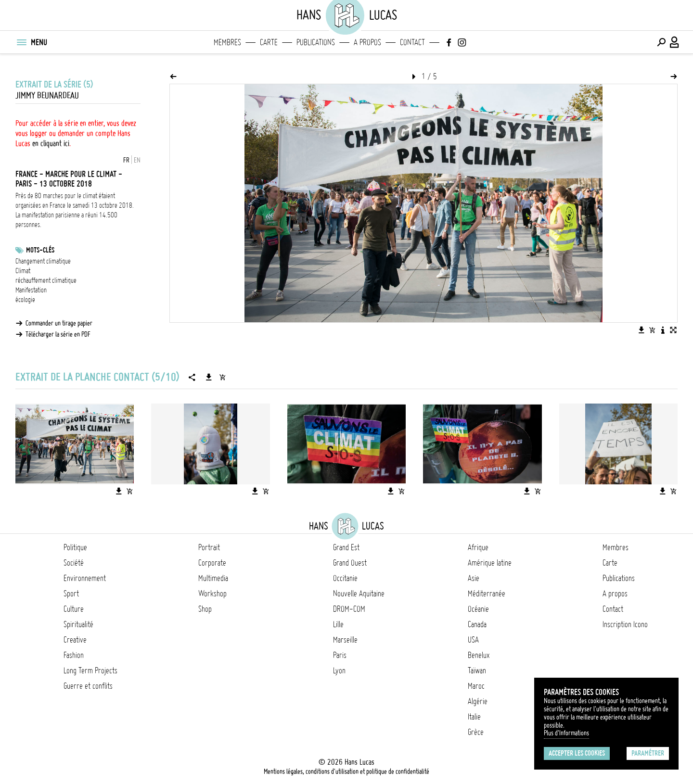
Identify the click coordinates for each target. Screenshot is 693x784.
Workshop (212, 594)
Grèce (476, 732)
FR (126, 160)
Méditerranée (487, 594)
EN (137, 160)
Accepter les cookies (577, 753)
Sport (71, 594)
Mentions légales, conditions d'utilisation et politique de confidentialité (346, 771)
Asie (474, 578)
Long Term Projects (90, 670)
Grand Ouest (350, 563)
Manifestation (31, 290)
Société (74, 563)
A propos (367, 42)
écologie (25, 300)
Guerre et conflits (88, 686)
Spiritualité (78, 624)
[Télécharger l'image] (642, 330)
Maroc (476, 686)
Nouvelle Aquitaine (359, 594)
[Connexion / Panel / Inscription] (675, 42)
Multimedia (213, 578)
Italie (474, 717)
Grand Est (346, 547)
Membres (227, 42)
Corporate (212, 563)
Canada (477, 624)
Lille (338, 624)
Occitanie (345, 578)
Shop (205, 609)
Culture (74, 609)
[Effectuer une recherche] (661, 42)
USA (473, 640)
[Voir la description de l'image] (663, 330)
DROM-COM (349, 609)
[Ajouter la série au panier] (222, 377)
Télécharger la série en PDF (58, 334)
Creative (75, 640)
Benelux (479, 655)
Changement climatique (43, 261)
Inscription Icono (625, 624)
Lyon (339, 670)
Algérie (478, 701)
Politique (75, 547)
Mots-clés (40, 250)
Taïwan (477, 670)
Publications (316, 42)
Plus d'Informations (566, 733)
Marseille (345, 640)
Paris (340, 655)
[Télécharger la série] (209, 377)
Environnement (85, 578)
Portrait (209, 547)
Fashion (74, 655)
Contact (412, 42)
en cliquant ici (51, 143)
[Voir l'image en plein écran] (673, 330)
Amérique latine (490, 563)
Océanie (478, 609)
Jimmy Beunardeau (47, 95)
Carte (269, 42)
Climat (23, 271)
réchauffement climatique (46, 280)
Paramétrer (648, 753)
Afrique (478, 547)
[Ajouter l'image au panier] (652, 330)
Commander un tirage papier (59, 323)
